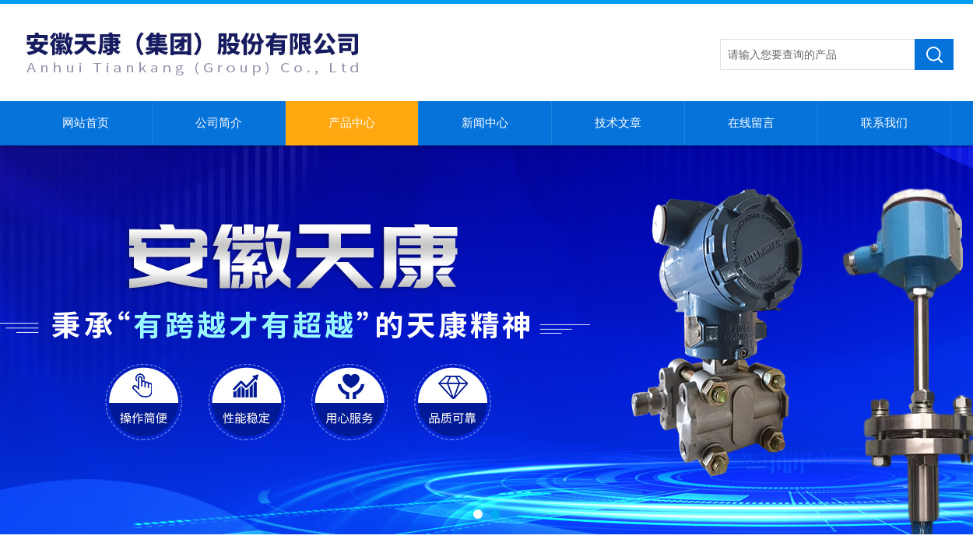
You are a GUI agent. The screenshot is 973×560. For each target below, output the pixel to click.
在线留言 (751, 123)
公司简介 (219, 123)
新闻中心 (485, 123)
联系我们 (884, 123)
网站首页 (86, 123)
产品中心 (352, 123)
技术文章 (618, 123)
